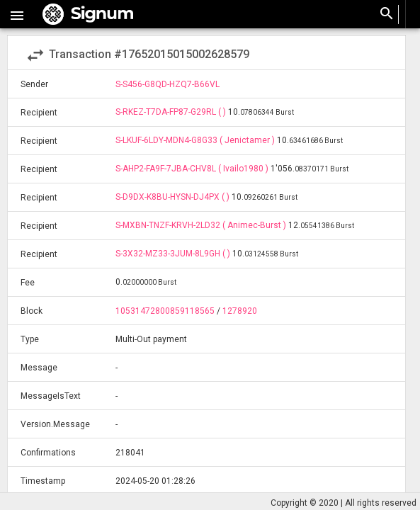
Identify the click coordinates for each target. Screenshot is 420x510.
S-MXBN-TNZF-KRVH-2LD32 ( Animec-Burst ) (202, 225)
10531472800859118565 (165, 311)
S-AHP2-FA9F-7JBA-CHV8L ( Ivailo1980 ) (193, 169)
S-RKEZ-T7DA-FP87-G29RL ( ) (172, 112)
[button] (17, 14)
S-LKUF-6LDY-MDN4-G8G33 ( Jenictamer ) (196, 140)
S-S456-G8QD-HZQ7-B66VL (168, 84)
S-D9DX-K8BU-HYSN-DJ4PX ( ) (174, 197)
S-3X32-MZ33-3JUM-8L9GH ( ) (174, 254)
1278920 (240, 311)
